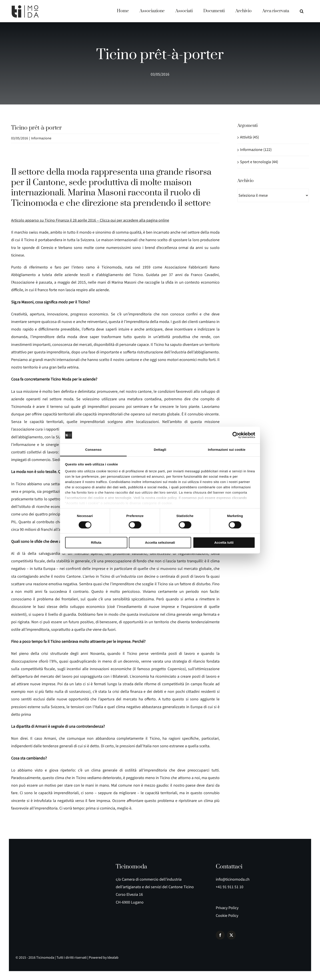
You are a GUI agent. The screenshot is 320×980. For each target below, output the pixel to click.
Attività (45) (249, 137)
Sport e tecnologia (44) (259, 162)
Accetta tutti (224, 543)
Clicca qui (108, 220)
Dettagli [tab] (160, 450)
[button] (302, 11)
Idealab (113, 958)
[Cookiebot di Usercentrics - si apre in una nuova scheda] (236, 435)
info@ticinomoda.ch (233, 879)
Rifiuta (96, 543)
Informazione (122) (256, 150)
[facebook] (220, 935)
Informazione (41, 138)
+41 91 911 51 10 (230, 887)
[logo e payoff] (27, 863)
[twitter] (231, 935)
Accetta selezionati (160, 543)
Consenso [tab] (93, 450)
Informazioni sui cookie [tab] (227, 450)
